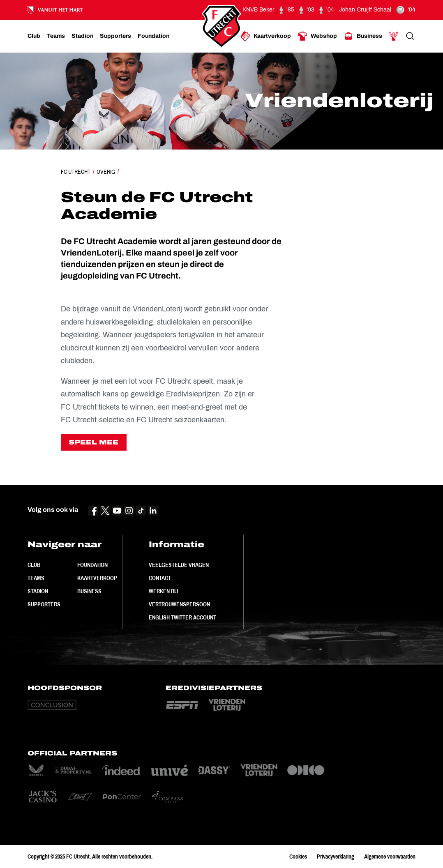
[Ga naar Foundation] (153, 36)
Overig (106, 172)
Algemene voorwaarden (390, 856)
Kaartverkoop (97, 578)
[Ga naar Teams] (56, 36)
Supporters (44, 604)
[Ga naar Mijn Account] (394, 36)
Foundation (92, 565)
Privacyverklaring (336, 856)
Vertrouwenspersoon (179, 604)
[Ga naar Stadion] (82, 36)
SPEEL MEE (93, 442)
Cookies (298, 856)
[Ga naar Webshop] (317, 36)
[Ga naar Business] (363, 36)
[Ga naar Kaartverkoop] (266, 36)
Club (34, 565)
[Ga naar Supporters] (115, 36)
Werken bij (163, 591)
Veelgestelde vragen (179, 565)
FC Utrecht (76, 172)
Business (89, 591)
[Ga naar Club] (34, 36)
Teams (36, 578)
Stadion (38, 591)
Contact (160, 578)
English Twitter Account (182, 617)
